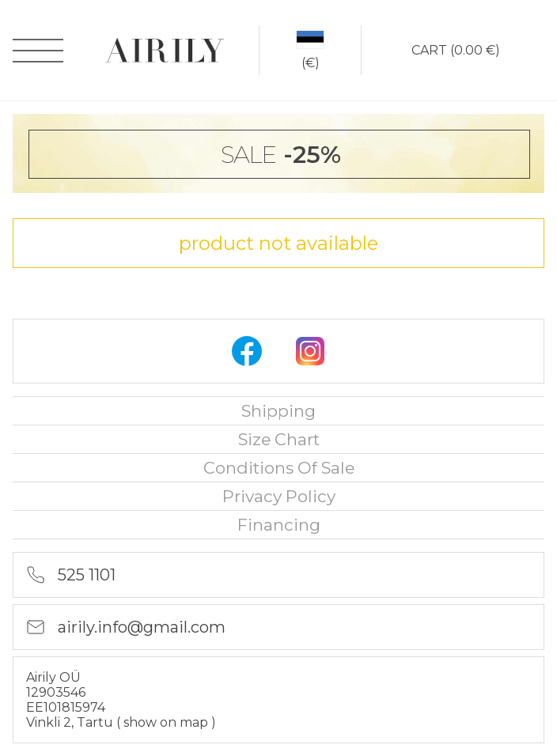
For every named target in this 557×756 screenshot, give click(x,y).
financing (279, 525)
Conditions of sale (279, 468)
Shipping (278, 411)
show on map (167, 722)
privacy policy (279, 496)
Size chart (279, 439)
